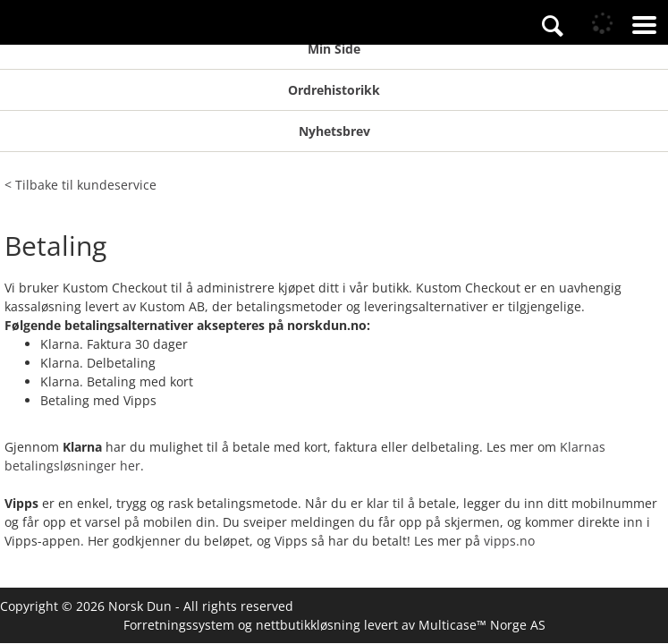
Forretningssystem (179, 625)
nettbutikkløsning (308, 625)
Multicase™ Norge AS (482, 625)
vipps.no (509, 541)
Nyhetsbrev (334, 131)
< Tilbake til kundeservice (80, 185)
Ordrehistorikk (334, 90)
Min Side (334, 49)
